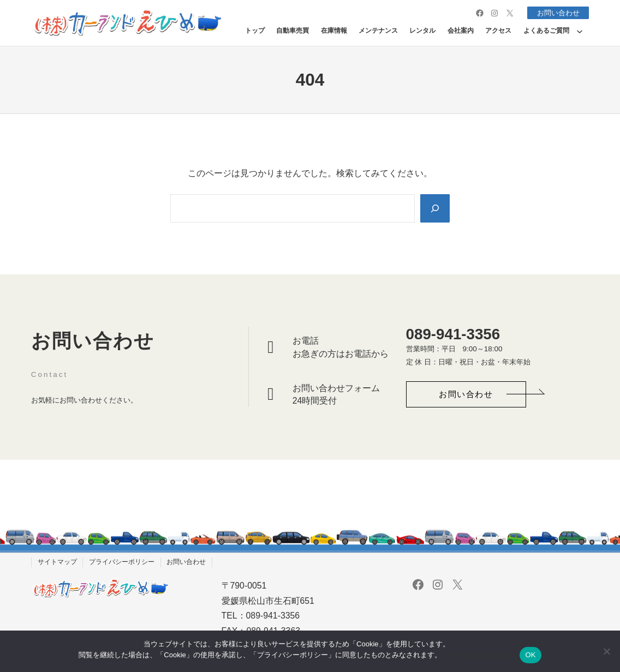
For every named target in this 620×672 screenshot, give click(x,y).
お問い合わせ (556, 13)
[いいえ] (606, 651)
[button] (466, 395)
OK (530, 655)
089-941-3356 (453, 334)
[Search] (434, 208)
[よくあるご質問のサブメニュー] (580, 31)
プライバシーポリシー (479, 655)
